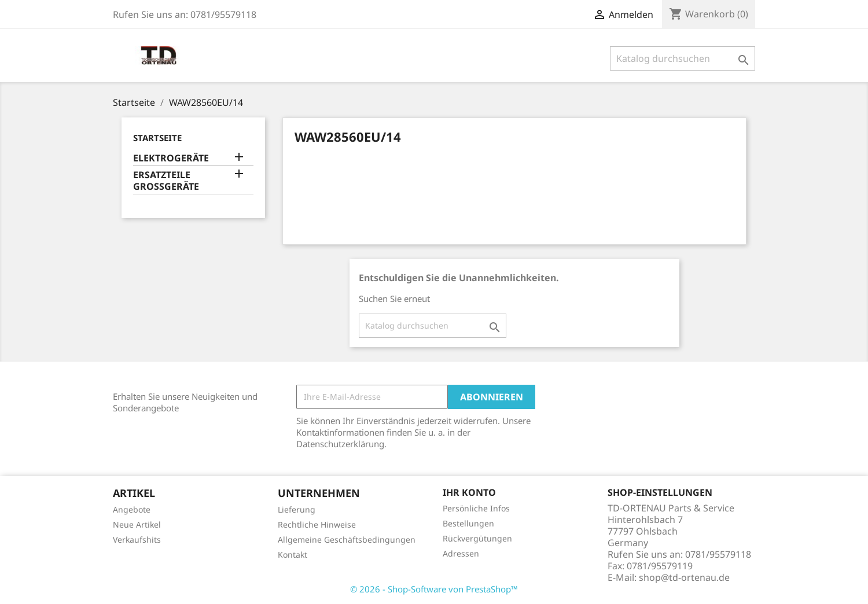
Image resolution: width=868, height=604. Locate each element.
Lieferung (297, 509)
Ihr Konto (469, 492)
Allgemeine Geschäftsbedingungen (347, 539)
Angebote (132, 509)
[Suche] (683, 58)
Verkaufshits (137, 539)
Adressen (461, 553)
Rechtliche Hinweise (317, 524)
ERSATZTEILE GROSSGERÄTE (166, 181)
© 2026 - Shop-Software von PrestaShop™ (434, 589)
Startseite (157, 138)
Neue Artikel (137, 524)
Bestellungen (468, 523)
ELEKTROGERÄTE (171, 158)
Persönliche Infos (476, 508)
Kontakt (293, 555)
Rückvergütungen (477, 538)
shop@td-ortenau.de (684, 577)
